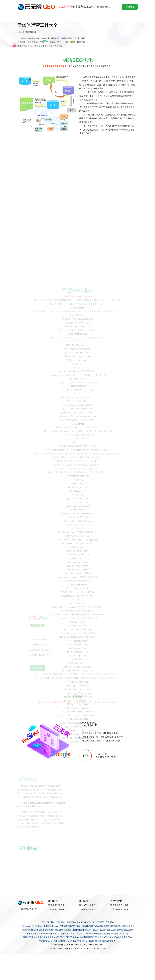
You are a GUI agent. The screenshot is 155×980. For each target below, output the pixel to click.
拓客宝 (124, 930)
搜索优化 (46, 930)
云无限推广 (106, 930)
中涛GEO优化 (45, 941)
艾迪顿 (61, 934)
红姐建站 (104, 941)
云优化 (44, 937)
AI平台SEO (127, 937)
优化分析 (26, 930)
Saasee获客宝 (83, 937)
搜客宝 (33, 930)
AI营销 (50, 934)
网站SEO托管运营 (87, 905)
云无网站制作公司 (92, 941)
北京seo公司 (88, 934)
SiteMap (56, 926)
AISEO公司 (117, 937)
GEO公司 (64, 937)
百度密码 (102, 926)
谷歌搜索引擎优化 (56, 909)
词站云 (79, 934)
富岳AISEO (42, 934)
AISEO (57, 937)
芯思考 (60, 930)
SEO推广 (51, 922)
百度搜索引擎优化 (56, 905)
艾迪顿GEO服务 (111, 934)
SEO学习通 (90, 930)
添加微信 (130, 7)
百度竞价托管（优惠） (120, 909)
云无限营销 (116, 930)
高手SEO (93, 937)
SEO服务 (61, 922)
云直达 (24, 926)
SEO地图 (39, 926)
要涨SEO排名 (29, 937)
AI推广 (55, 934)
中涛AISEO (68, 930)
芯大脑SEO (123, 926)
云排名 (87, 926)
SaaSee (53, 930)
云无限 (81, 926)
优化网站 (110, 922)
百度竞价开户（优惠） (120, 905)
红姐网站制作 (66, 926)
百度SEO (71, 922)
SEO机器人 (99, 934)
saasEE (31, 926)
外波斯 (115, 926)
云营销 (130, 930)
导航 (110, 941)
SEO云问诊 (123, 934)
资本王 (50, 937)
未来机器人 (31, 934)
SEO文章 (48, 926)
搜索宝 (39, 930)
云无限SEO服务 (59, 941)
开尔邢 (131, 926)
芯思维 (75, 926)
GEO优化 (72, 937)
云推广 (67, 934)
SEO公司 (100, 922)
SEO (43, 922)
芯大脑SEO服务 (105, 937)
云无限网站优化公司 (75, 941)
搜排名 (76, 930)
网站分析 (94, 926)
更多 (114, 941)
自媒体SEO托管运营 (88, 909)
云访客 (98, 930)
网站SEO (81, 922)
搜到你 (82, 930)
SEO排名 (90, 922)
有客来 (38, 937)
